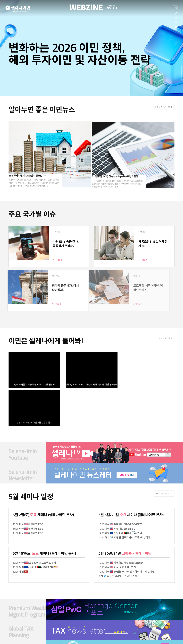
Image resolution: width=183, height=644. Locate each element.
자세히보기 (44, 260)
